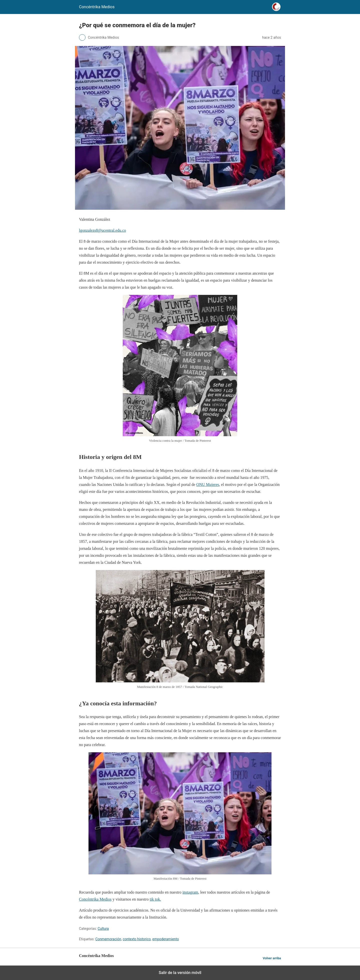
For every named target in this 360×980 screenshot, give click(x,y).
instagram (190, 892)
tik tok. (155, 899)
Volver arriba (272, 958)
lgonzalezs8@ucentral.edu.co (102, 230)
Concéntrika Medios (95, 899)
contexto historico (137, 939)
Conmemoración (108, 939)
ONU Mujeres (208, 485)
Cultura (103, 929)
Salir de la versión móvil (180, 973)
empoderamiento (165, 939)
